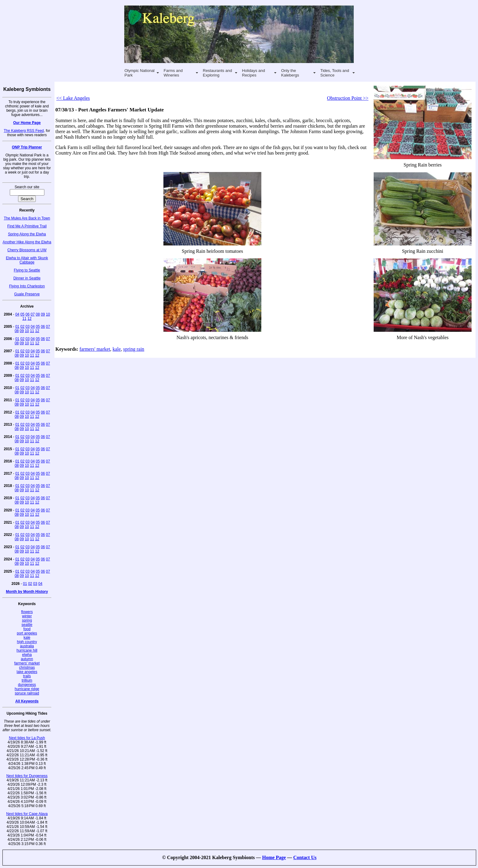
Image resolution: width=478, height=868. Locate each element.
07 (33, 314)
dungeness (27, 685)
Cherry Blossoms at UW (27, 250)
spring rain (134, 349)
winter (27, 616)
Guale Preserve (27, 294)
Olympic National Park (140, 73)
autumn (27, 659)
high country (27, 642)
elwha (27, 655)
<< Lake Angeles (73, 98)
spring (27, 620)
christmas (27, 668)
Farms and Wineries (173, 73)
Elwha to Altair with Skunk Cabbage (27, 260)
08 (38, 314)
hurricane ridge (27, 689)
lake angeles (27, 672)
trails (27, 676)
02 (22, 327)
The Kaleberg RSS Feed (24, 131)
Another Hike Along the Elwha (27, 242)
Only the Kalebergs (290, 73)
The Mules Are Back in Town (27, 218)
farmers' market (27, 663)
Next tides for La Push (27, 738)
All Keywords (27, 701)
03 (27, 327)
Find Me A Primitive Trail (27, 226)
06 (27, 314)
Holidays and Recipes (254, 73)
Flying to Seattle (27, 270)
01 (17, 327)
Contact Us (305, 857)
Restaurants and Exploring (217, 73)
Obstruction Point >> (348, 98)
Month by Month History (27, 592)
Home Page (274, 857)
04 (17, 314)
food (27, 629)
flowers (27, 612)
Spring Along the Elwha (27, 234)
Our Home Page (27, 123)
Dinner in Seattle (27, 278)
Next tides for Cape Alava (27, 814)
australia (27, 646)
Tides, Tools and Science (335, 73)
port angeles (27, 633)
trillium (27, 680)
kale (27, 638)
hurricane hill (27, 650)
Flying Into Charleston (27, 286)
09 (43, 314)
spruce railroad (27, 693)
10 (48, 314)
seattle (27, 625)
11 (24, 319)
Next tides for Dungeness (27, 776)
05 (22, 314)
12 (30, 319)
